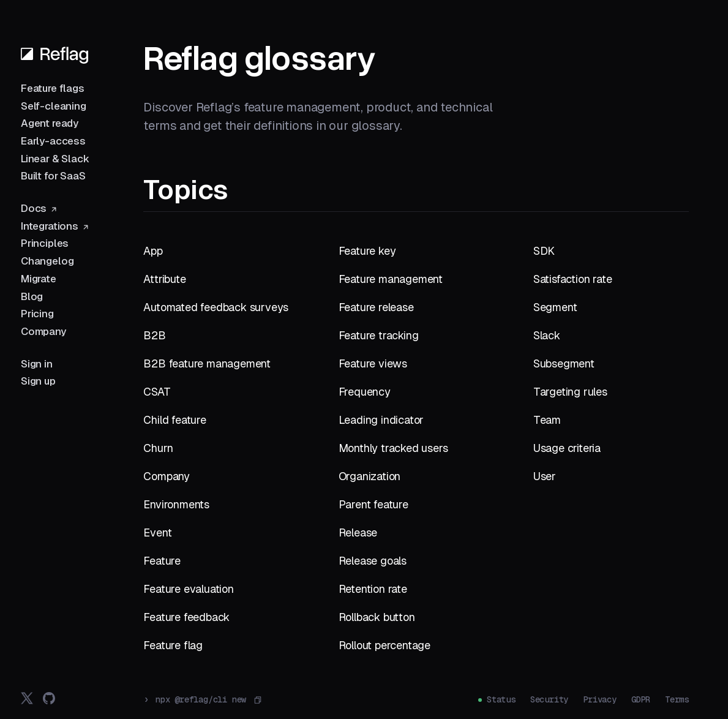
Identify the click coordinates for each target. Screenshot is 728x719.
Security (549, 699)
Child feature (174, 420)
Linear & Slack (55, 159)
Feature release (376, 307)
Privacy (600, 699)
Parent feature (373, 504)
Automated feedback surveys (216, 307)
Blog (32, 296)
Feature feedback (186, 617)
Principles (45, 243)
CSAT (157, 392)
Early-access (53, 141)
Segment (555, 307)
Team (547, 420)
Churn (158, 448)
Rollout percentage (385, 645)
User (545, 476)
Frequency (365, 392)
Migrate (39, 279)
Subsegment (564, 363)
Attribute (164, 279)
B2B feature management (207, 363)
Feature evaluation (188, 589)
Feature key (367, 251)
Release (358, 533)
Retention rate (373, 589)
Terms (677, 699)
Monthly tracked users (393, 448)
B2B (154, 335)
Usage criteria (567, 448)
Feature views (373, 363)
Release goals (373, 561)
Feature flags (53, 88)
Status (501, 699)
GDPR (641, 699)
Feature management (391, 279)
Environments (176, 504)
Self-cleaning (54, 106)
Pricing (37, 314)
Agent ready (50, 123)
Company (43, 331)
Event (157, 533)
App (153, 251)
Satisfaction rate (573, 279)
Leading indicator (381, 420)
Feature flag (173, 645)
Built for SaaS (53, 176)
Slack (547, 335)
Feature (162, 561)
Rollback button (377, 617)
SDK (544, 251)
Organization (370, 476)
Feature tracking (379, 335)
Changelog (47, 261)
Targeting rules (570, 392)
